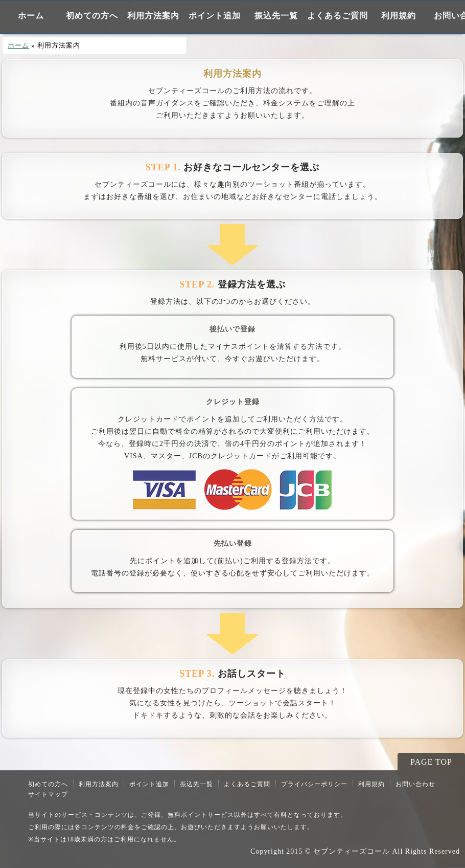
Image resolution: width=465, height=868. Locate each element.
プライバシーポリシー (314, 784)
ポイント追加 (215, 16)
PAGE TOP (431, 762)
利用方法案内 (153, 16)
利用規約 (399, 16)
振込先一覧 (276, 16)
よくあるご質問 (338, 16)
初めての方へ (92, 16)
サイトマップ (48, 794)
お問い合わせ (415, 784)
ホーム (31, 16)
